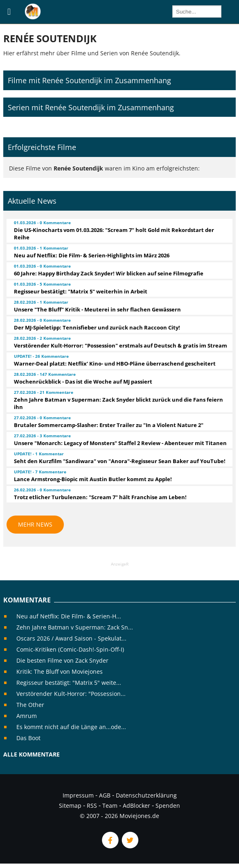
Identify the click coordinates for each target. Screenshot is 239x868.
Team (110, 806)
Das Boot (28, 738)
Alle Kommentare (32, 754)
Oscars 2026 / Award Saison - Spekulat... (71, 638)
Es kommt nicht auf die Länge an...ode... (71, 727)
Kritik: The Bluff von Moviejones (60, 671)
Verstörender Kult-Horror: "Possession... (71, 694)
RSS (92, 806)
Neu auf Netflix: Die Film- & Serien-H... (69, 616)
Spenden (168, 806)
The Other (30, 705)
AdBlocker (136, 806)
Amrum (27, 716)
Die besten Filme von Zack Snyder (62, 660)
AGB (105, 795)
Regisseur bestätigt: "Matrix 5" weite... (69, 683)
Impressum (78, 795)
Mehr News (35, 524)
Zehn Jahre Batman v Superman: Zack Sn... (75, 627)
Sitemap (70, 806)
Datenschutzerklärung (146, 795)
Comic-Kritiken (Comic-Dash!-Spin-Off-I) (70, 649)
